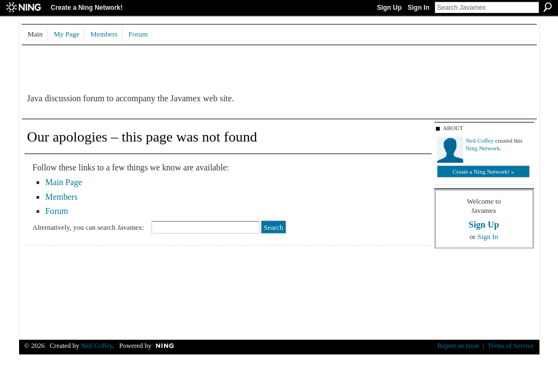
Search (548, 7)
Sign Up (389, 8)
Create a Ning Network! (87, 8)
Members (61, 197)
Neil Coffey (480, 140)
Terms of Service (511, 346)
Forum (57, 211)
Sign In (418, 8)
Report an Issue (459, 346)
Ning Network (483, 148)
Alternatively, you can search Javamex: (89, 227)
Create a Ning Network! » (483, 171)
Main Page (64, 182)
